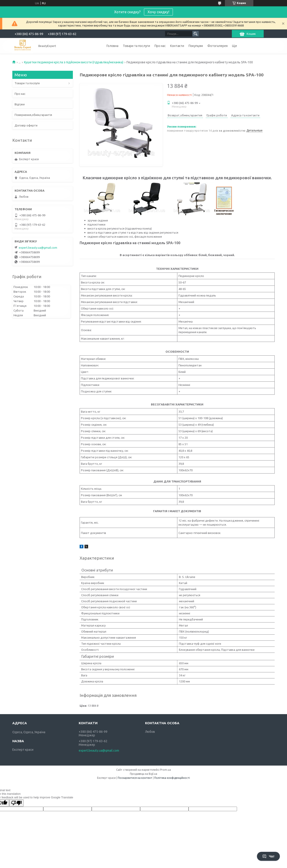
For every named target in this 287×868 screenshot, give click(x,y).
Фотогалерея (217, 46)
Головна (112, 46)
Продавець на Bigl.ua (143, 774)
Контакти (177, 46)
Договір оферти (26, 125)
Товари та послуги (136, 46)
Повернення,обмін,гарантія (33, 115)
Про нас (160, 46)
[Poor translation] (16, 803)
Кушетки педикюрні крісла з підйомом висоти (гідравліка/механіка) (74, 62)
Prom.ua (165, 770)
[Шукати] (196, 34)
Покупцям (196, 46)
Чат (268, 856)
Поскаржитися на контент (135, 778)
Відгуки (20, 104)
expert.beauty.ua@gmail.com (38, 248)
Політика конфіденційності (172, 778)
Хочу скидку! (158, 12)
